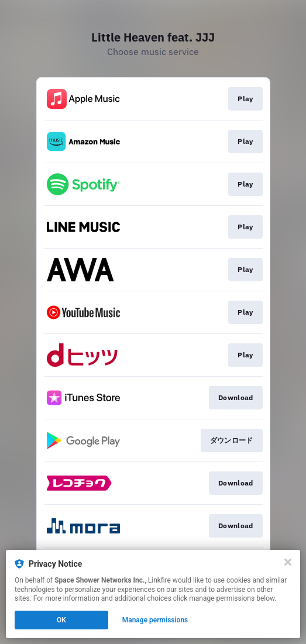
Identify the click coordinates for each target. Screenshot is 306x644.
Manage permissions (155, 620)
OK (61, 620)
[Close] (288, 562)
